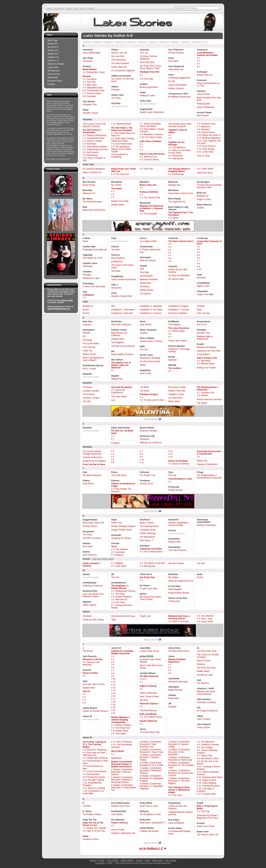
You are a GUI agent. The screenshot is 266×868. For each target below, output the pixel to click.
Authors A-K (53, 57)
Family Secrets (175, 490)
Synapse (172, 707)
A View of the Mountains (94, 287)
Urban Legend (89, 605)
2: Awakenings (177, 174)
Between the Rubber (206, 347)
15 (114, 693)
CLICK (200, 577)
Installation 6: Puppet (178, 306)
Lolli (113, 400)
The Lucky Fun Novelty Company (208, 656)
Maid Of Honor (204, 661)
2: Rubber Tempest (122, 725)
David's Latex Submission (152, 112)
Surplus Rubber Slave (122, 530)
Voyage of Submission (207, 464)
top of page (171, 860)
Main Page (53, 40)
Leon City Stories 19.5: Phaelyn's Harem (94, 595)
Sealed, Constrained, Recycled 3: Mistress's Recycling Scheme (122, 780)
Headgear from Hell (149, 72)
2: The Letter (176, 795)
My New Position (176, 563)
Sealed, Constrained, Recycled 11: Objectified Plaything (151, 786)
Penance (201, 664)
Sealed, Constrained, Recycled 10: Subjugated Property (152, 778)
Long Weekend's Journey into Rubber (207, 54)
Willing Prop (117, 379)
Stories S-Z (53, 54)
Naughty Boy (174, 185)
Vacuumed (116, 288)
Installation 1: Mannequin (123, 310)
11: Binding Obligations (210, 138)
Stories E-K (53, 47)
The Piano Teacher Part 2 (181, 241)
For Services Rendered (94, 169)
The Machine (203, 683)
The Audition (175, 368)
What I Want (174, 401)
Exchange (87, 340)
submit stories (127, 860)
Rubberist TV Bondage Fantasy (179, 350)
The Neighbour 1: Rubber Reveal (120, 587)
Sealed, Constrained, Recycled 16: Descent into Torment (181, 773)
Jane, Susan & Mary (149, 696)
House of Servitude (178, 461)
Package (87, 275)
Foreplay (115, 443)
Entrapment (117, 262)
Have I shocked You (92, 172)
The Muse (144, 391)
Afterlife (86, 333)
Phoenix (87, 76)
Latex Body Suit (176, 69)
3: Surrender (119, 552)
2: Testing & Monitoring (95, 135)
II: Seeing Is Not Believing (91, 663)
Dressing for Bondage (150, 358)
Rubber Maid (203, 671)
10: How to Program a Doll (94, 159)
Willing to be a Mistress (151, 443)
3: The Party (119, 594)
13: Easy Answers (207, 146)
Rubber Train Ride (120, 201)
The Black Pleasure (92, 475)
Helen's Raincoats (148, 693)
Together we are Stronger (176, 143)
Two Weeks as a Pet (92, 258)
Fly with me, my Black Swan (122, 432)
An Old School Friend (150, 361)
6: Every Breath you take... (93, 767)
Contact (51, 84)
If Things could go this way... (150, 251)
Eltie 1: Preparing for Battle (207, 807)
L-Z (204, 42)
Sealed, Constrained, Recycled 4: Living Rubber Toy (124, 788)
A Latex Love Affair (149, 589)
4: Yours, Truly (205, 619)
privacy (139, 860)
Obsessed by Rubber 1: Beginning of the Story (208, 817)
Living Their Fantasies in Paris (209, 243)
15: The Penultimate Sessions (122, 746)
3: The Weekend (206, 742)
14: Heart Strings (207, 149)
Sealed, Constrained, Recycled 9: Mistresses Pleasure (151, 771)
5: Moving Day (148, 566)
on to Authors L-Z (151, 848)
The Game (173, 61)
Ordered (201, 306)
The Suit (172, 475)
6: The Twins (119, 602)
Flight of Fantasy (148, 686)
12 (171, 451)
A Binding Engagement (179, 78)
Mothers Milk (174, 542)
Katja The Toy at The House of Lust (93, 824)
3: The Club (90, 82)
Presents (115, 90)
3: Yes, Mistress (206, 616)
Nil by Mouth (118, 751)
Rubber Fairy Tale (177, 391)
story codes (112, 860)
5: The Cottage (206, 747)
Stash (85, 241)
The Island (116, 189)
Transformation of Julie (180, 479)
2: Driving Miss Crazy (95, 72)
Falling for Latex (147, 96)
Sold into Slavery (148, 260)
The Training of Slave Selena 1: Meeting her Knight (179, 790)
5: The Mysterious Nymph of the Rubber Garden (121, 149)
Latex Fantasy (203, 719)
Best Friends (203, 116)
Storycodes (53, 77)
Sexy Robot (88, 484)
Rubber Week (118, 205)
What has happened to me (181, 581)
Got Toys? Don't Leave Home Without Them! (150, 67)
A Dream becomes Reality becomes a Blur (209, 186)
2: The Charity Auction (152, 552)
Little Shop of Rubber (151, 141)
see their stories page (103, 559)
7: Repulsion (205, 127)
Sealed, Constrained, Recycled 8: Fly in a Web (152, 764)
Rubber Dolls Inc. (205, 75)
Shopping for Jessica (121, 538)
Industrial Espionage (178, 682)
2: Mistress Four (149, 157)
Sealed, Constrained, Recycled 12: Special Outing (179, 744)
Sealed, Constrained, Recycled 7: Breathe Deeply (151, 757)
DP (84, 336)
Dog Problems (118, 258)
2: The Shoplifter (149, 214)
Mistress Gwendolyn (206, 525)
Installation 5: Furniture (151, 313)
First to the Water (91, 344)
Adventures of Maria (206, 702)
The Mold (144, 387)
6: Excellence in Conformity (120, 156)
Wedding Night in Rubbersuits (205, 338)
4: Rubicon (118, 555)
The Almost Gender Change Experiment (92, 453)
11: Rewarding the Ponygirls (92, 784)
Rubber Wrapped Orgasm (123, 526)
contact (90, 8)
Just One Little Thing (207, 651)
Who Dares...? (147, 540)
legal (147, 860)
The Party (116, 98)
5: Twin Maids (119, 734)
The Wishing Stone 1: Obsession (208, 388)
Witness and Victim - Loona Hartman (206, 693)
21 (114, 710)
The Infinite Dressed (92, 202)
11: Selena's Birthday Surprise (208, 773)
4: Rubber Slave (121, 731)
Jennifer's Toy (203, 333)
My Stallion (174, 577)
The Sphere (145, 294)
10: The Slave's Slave (152, 137)
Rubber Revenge (148, 533)
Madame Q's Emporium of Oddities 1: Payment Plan (152, 208)
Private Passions (176, 53)
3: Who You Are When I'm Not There (180, 152)
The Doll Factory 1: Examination (92, 131)
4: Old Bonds (176, 156)
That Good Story (205, 173)
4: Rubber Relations (122, 597)
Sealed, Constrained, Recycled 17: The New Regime (179, 781)
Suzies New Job (119, 67)
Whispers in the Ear (93, 659)
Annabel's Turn (90, 105)
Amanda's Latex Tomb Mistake (150, 661)
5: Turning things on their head (95, 762)
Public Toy (88, 351)
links (76, 8)
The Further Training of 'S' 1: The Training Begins (94, 744)
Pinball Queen (203, 104)
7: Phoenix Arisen (93, 93)
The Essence (89, 394)
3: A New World (206, 169)
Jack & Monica (90, 555)
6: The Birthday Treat (94, 91)
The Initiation (174, 325)
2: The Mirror (91, 79)
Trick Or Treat (203, 156)
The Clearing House (149, 526)
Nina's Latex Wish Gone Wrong (151, 667)
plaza (50, 8)
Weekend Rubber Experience (177, 661)
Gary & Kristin (118, 830)
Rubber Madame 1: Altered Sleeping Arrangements (121, 720)
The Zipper (202, 403)
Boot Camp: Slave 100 (93, 523)
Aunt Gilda (88, 546)
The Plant (116, 271)
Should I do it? (147, 484)
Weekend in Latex (91, 278)
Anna (114, 546)
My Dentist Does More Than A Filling (150, 598)
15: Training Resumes (209, 786)
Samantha (88, 266)
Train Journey (203, 313)
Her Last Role (118, 56)
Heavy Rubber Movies (179, 593)
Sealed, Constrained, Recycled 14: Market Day (180, 759)
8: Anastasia (90, 96)
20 (114, 708)
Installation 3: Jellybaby (151, 306)
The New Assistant (120, 63)
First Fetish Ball (147, 62)
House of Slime (90, 673)
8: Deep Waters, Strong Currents (152, 130)
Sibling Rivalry (146, 290)
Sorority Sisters (90, 526)
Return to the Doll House (152, 154)
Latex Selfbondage (92, 53)
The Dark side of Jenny (94, 684)
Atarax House (203, 94)
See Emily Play (147, 577)
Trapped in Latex (176, 394)
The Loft (144, 350)
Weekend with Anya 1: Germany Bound (180, 617)
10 (200, 269)
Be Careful (116, 185)
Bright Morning (175, 690)
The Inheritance (119, 60)
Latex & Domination (178, 85)
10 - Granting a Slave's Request (209, 768)
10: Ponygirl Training (94, 780)
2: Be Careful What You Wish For (123, 134)
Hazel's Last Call (119, 53)
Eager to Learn (204, 199)
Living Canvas (203, 727)
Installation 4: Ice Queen (151, 310)
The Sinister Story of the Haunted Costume (180, 125)
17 (114, 699)
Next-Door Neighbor (178, 313)
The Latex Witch (119, 397)
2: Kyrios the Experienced (118, 391)
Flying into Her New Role (209, 351)
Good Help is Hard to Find (181, 193)
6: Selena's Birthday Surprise (207, 752)
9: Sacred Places (207, 132)
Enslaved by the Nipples (94, 461)
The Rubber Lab (147, 475)
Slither (143, 365)
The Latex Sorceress (179, 328)
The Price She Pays (206, 668)
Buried (86, 310)
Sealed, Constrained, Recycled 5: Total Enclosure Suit (151, 744)
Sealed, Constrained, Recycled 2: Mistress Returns (122, 772)
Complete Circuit (148, 530)
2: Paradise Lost (206, 393)
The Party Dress (119, 475)
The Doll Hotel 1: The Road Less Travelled (122, 129)
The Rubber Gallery (92, 814)
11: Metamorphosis (122, 124)
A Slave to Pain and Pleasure (178, 807)
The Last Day (89, 347)
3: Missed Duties (206, 364)
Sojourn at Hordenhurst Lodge (123, 485)
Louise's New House (149, 651)
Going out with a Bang (93, 620)
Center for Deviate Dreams (95, 711)
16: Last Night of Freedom (205, 790)
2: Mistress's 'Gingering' (96, 750)
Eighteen (172, 360)
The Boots (88, 61)
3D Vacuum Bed (176, 279)
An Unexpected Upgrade (123, 70)
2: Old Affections (178, 148)
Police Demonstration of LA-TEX (208, 85)
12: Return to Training (95, 788)
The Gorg (87, 535)
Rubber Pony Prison (121, 806)
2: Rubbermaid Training (124, 591)
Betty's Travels (147, 523)
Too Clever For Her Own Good (123, 80)
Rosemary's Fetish (177, 387)
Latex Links (53, 67)
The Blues (88, 387)
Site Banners (54, 71)
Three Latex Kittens (178, 341)
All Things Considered (207, 711)
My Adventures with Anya (123, 616)
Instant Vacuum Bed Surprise (178, 271)
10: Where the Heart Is (209, 135)
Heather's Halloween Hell (123, 833)
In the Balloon (203, 354)
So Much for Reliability (179, 276)
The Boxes (88, 651)
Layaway (87, 325)
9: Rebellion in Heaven (152, 134)
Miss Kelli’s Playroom (121, 325)
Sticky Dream (89, 185)
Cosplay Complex (91, 391)
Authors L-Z (53, 61)
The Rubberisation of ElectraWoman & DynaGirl (209, 477)
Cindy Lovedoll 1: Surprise (92, 565)
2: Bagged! (118, 563)
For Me (172, 81)
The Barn (116, 250)
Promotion (145, 287)
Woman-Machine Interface (209, 399)
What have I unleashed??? (152, 823)
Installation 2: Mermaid (122, 313)
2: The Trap (204, 811)
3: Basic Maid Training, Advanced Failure (123, 140)
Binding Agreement (149, 87)
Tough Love (145, 616)
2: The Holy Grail (121, 174)
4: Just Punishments (123, 144)
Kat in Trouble (89, 369)
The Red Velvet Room (179, 651)
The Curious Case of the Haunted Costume (94, 125)
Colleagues (88, 295)
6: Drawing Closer (207, 124)
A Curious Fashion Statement (148, 58)
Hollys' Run (117, 523)
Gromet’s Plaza (55, 81)
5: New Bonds (177, 159)
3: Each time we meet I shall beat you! (94, 754)
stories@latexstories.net (59, 309)
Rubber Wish (89, 688)
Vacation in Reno (91, 839)
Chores (86, 313)
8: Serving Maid (92, 774)
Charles (200, 208)
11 (143, 462)
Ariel (142, 269)
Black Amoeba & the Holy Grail (209, 99)
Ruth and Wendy (148, 714)
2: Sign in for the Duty (95, 831)
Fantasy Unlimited (149, 192)
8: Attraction (204, 129)
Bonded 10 (88, 306)
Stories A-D (53, 44)
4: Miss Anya (91, 85)
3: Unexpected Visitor (95, 138)
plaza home (158, 860)
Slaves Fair (202, 461)
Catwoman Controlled (151, 549)
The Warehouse (147, 537)
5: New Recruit (120, 600)
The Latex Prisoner (177, 550)
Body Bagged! (175, 589)
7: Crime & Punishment (95, 771)
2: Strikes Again (177, 331)
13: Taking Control (207, 780)
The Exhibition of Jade (150, 814)
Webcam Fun (89, 193)
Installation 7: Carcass (179, 310)
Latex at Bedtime (176, 823)
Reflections (116, 758)
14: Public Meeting (207, 783)
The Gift (87, 401)
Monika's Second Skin (122, 296)
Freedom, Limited (91, 398)
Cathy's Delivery (119, 823)
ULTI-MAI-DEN (175, 398)
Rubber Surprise (176, 88)
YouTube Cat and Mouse (123, 346)
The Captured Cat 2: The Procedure (181, 214)
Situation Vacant (90, 113)
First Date (144, 272)
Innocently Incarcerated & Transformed (209, 453)
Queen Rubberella (205, 107)
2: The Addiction (121, 549)
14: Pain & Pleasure (122, 742)
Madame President (149, 279)
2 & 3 (144, 679)
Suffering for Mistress (93, 586)
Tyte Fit (86, 691)
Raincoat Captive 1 (149, 704)
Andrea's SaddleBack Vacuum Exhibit (178, 524)
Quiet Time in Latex (149, 806)
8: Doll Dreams (92, 152)
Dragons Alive (118, 339)
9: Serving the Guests (95, 777)
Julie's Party (145, 373)
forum (83, 8)
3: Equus (174, 218)
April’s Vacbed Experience (124, 279)
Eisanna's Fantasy (148, 431)
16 (114, 696)
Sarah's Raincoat (148, 721)
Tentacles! (144, 439)
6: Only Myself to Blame (96, 147)
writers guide (67, 300)
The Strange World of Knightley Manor (179, 170)
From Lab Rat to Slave (94, 464)
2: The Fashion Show (152, 717)
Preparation (174, 698)
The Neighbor (118, 342)
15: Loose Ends (206, 152)
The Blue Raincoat (149, 676)
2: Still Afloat (204, 361)
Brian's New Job (148, 185)
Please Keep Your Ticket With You (123, 170)
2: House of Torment (180, 464)
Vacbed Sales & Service (151, 341)
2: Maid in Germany (179, 621)
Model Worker (90, 69)
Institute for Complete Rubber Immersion (122, 652)
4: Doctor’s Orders (93, 141)
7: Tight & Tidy (205, 756)
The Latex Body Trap (150, 732)
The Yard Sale (146, 79)
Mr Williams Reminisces (180, 97)
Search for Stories (56, 64)
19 (114, 705)
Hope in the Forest (206, 826)
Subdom (144, 333)
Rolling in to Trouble (206, 368)
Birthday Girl (203, 196)
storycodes (59, 8)
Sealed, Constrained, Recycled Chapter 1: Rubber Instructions (122, 764)
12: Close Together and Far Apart (209, 142)
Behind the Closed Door (94, 210)
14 (171, 457)
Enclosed (201, 278)
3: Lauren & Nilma (150, 160)
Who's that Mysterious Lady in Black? (93, 359)
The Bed (87, 806)
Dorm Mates (117, 814)
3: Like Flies (147, 169)
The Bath (87, 616)
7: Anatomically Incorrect (96, 149)
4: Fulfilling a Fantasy (209, 745)
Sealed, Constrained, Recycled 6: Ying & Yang (151, 751)
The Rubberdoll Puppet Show (179, 832)
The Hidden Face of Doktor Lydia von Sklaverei (121, 365)
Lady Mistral (145, 325)
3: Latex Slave (120, 566)
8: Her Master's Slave (209, 758)
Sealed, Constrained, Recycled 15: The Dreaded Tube (181, 765)
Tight (114, 620)
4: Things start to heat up (96, 758)
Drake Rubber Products (122, 354)
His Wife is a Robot (92, 538)
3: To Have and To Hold (152, 400)
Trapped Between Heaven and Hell (181, 813)
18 (114, 702)
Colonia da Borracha (92, 457)
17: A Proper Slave (207, 794)
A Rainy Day (174, 601)
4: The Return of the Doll (153, 563)
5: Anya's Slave (206, 622)
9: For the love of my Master (207, 763)
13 (171, 454)
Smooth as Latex (205, 675)
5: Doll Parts (90, 144)
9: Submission (91, 155)
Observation (145, 283)
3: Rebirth (203, 395)
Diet (113, 306)
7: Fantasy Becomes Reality (122, 606)
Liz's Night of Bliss (148, 241)
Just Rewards (146, 276)
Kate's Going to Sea (207, 358)
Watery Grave (89, 354)
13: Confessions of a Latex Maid (93, 792)
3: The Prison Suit (121, 728)
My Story (144, 700)
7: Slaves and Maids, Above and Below (150, 125)
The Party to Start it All (207, 835)
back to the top (151, 419)
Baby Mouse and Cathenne (119, 334)
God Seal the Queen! (122, 387)
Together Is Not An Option (178, 131)
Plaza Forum (54, 74)
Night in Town (203, 286)
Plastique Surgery (149, 394)
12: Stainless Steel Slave (210, 777)
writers (69, 8)
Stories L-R (53, 50)
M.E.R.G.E (202, 325)
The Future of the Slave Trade (122, 266)
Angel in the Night (205, 294)
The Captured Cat (177, 202)
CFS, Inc (144, 53)
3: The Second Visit (151, 198)
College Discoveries (149, 831)
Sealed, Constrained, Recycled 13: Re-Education (179, 752)
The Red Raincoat (148, 711)
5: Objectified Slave (94, 88)
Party (199, 310)
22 (114, 713)
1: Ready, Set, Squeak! (95, 828)
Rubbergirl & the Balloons (95, 250)
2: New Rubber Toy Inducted (121, 490)
